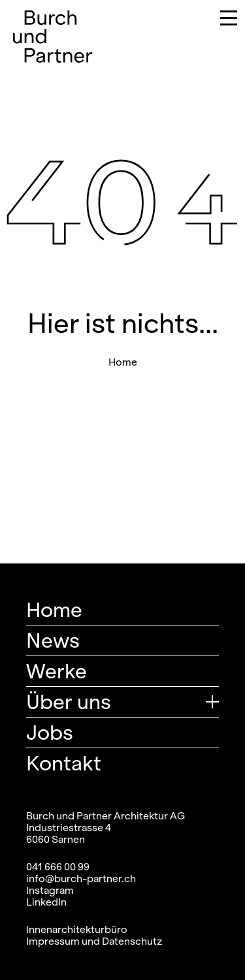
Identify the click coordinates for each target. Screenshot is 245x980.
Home (123, 362)
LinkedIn (46, 902)
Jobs (50, 732)
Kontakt (64, 763)
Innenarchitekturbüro (77, 929)
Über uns (69, 702)
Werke (57, 671)
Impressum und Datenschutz (94, 941)
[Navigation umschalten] (219, 20)
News (53, 640)
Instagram (50, 890)
